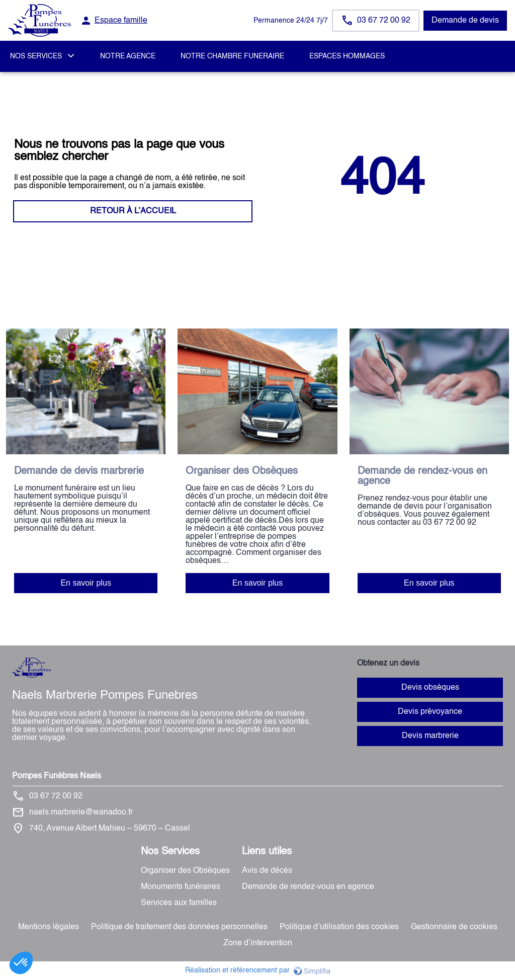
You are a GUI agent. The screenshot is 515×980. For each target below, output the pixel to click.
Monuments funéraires (181, 887)
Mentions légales (49, 927)
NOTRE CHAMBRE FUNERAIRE (232, 56)
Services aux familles (179, 903)
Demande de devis (465, 21)
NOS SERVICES (36, 56)
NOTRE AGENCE (128, 56)
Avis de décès (267, 871)
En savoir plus (86, 583)
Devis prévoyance (430, 712)
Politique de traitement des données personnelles (179, 927)
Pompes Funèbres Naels (57, 776)
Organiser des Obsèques (185, 871)
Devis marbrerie (430, 736)
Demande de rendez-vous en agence (308, 887)
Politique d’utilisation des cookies (339, 927)
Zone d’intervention (258, 943)
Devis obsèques (430, 688)
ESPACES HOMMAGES (347, 56)
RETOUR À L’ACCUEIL (133, 211)
